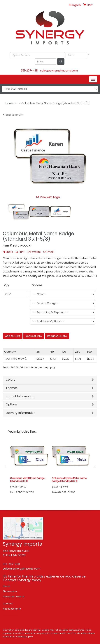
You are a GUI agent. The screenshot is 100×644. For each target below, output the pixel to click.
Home (6, 586)
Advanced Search (14, 596)
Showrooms (10, 591)
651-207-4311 (29, 71)
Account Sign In (12, 609)
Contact (8, 604)
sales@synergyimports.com (59, 71)
